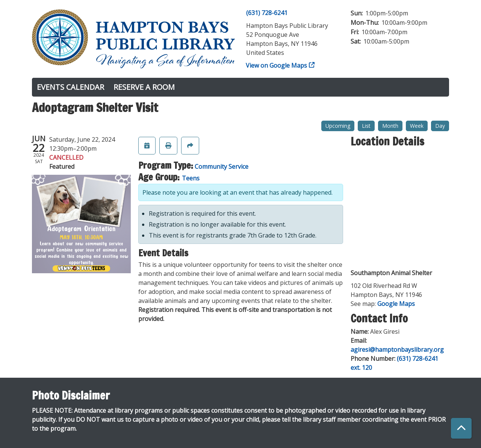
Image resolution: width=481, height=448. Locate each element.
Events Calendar (70, 87)
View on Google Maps (277, 65)
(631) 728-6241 (267, 13)
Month (390, 126)
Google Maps (396, 304)
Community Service (222, 166)
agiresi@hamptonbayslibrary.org (397, 350)
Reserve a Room (144, 87)
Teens (191, 178)
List (366, 126)
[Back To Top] (461, 428)
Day (440, 126)
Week (417, 126)
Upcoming (338, 126)
